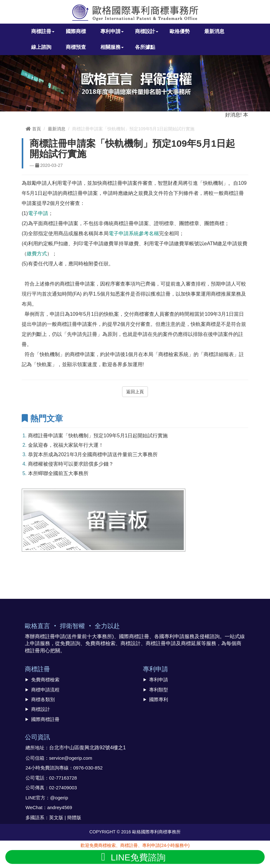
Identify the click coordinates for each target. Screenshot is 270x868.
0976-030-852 (88, 768)
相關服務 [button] (112, 47)
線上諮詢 (41, 47)
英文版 (56, 817)
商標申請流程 (45, 690)
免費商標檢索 (45, 680)
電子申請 (38, 213)
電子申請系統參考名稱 (134, 233)
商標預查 (76, 47)
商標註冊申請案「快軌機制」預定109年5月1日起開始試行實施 (98, 436)
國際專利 (159, 699)
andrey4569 (60, 807)
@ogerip (59, 798)
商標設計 (41, 709)
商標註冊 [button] (43, 31)
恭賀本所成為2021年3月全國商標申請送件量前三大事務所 (93, 454)
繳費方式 (37, 254)
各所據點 (145, 47)
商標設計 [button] (147, 31)
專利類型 (159, 690)
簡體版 (74, 817)
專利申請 (159, 680)
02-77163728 (63, 778)
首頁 (33, 129)
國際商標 (76, 31)
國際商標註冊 (45, 719)
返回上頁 (135, 392)
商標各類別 (43, 699)
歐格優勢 (180, 31)
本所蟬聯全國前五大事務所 (58, 473)
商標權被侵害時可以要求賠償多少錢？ (71, 464)
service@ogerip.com (71, 758)
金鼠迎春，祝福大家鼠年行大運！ (66, 445)
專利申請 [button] (112, 31)
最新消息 (214, 31)
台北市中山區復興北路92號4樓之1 (87, 748)
